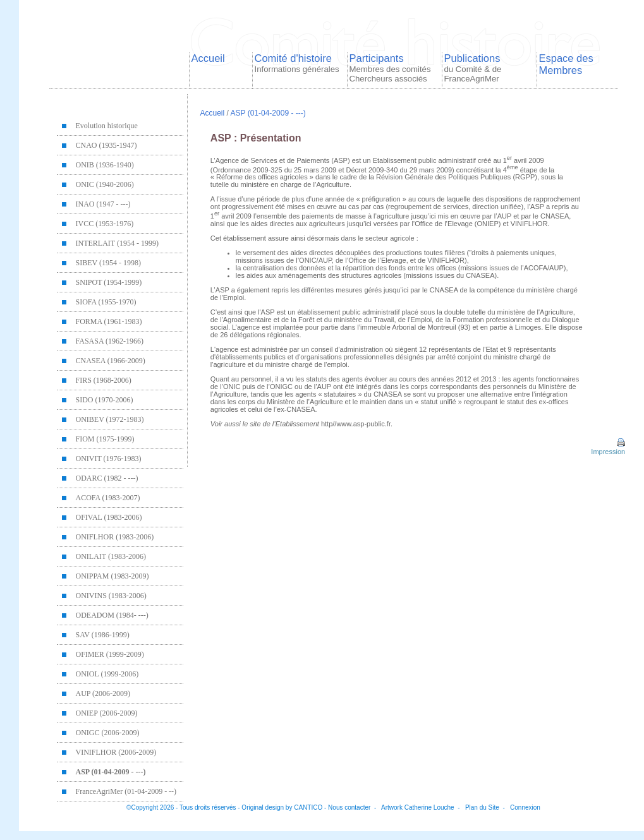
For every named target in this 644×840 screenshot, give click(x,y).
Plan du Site (482, 807)
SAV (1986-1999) (103, 635)
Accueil (208, 58)
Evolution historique (107, 126)
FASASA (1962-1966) (110, 341)
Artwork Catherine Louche (418, 807)
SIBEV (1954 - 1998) (108, 263)
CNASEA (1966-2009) (111, 361)
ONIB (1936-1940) (105, 165)
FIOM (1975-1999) (105, 439)
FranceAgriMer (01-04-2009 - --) (126, 791)
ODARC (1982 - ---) (107, 478)
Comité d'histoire (297, 63)
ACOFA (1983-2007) (108, 498)
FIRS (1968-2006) (104, 380)
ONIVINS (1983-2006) (111, 596)
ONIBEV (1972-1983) (110, 419)
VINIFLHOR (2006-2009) (116, 752)
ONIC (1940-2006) (105, 184)
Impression (607, 448)
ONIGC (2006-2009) (108, 733)
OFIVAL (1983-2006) (109, 517)
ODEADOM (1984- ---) (112, 615)
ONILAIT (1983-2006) (111, 556)
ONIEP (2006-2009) (107, 713)
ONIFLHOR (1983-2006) (115, 537)
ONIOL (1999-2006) (107, 674)
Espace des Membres (566, 64)
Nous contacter (349, 807)
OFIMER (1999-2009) (110, 654)
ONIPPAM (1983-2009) (112, 576)
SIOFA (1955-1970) (106, 302)
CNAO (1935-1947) (106, 145)
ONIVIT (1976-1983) (109, 459)
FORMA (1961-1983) (109, 321)
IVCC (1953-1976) (105, 224)
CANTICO (308, 807)
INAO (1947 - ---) (103, 204)
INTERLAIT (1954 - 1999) (117, 243)
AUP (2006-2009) (103, 693)
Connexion (525, 807)
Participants (390, 68)
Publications (473, 68)
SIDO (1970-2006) (105, 400)
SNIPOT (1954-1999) (109, 282)
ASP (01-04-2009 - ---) (111, 772)
